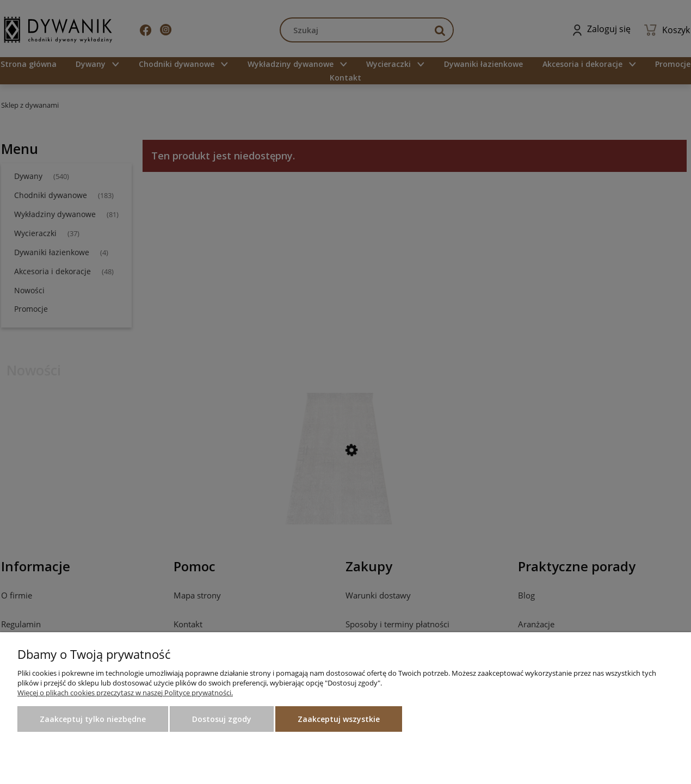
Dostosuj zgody (222, 719)
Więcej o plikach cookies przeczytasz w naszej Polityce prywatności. (125, 693)
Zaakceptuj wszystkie (339, 719)
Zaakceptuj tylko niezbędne (93, 719)
